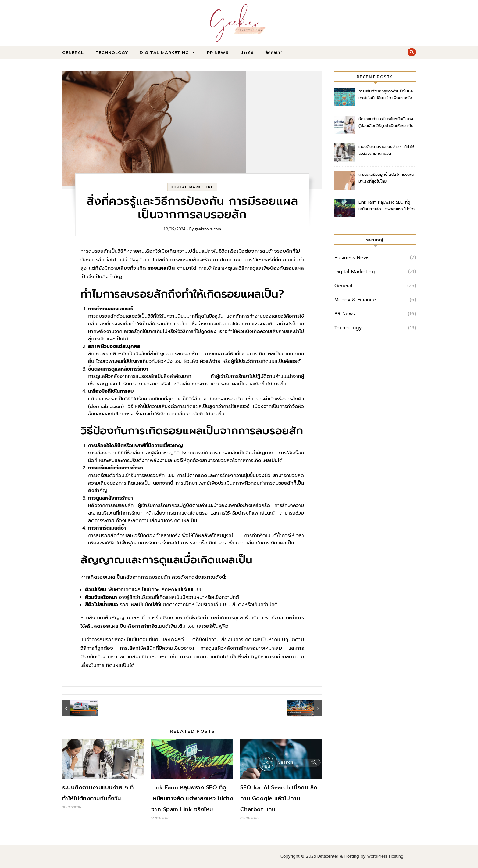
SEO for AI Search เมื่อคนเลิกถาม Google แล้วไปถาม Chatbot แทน (279, 798)
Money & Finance (355, 300)
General (73, 52)
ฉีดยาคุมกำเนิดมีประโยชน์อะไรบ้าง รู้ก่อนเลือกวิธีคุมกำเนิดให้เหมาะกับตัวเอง (386, 123)
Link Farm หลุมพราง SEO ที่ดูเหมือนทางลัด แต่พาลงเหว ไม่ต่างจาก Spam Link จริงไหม (192, 798)
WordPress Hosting (385, 856)
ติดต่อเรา (274, 52)
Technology (112, 52)
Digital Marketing (164, 52)
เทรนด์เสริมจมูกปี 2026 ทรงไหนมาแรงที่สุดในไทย (386, 178)
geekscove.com (208, 229)
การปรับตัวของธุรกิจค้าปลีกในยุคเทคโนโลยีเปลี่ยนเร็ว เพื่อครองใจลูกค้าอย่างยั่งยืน (386, 95)
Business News (352, 258)
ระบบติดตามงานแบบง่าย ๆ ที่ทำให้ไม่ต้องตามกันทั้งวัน (386, 150)
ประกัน (247, 52)
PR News (218, 52)
